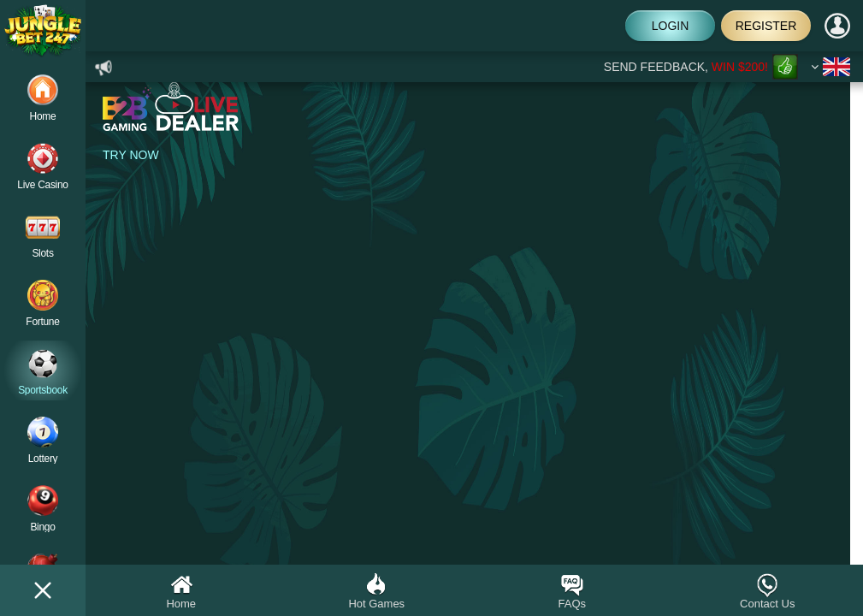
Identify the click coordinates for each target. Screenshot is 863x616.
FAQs (572, 591)
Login (671, 26)
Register (766, 26)
